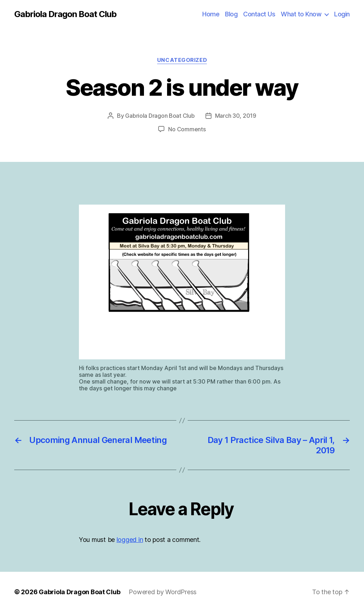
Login (342, 14)
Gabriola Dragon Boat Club (65, 14)
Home (211, 14)
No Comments (187, 129)
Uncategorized (182, 60)
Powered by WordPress (163, 592)
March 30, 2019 (236, 116)
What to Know (301, 14)
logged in (130, 540)
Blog (231, 14)
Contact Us (259, 14)
